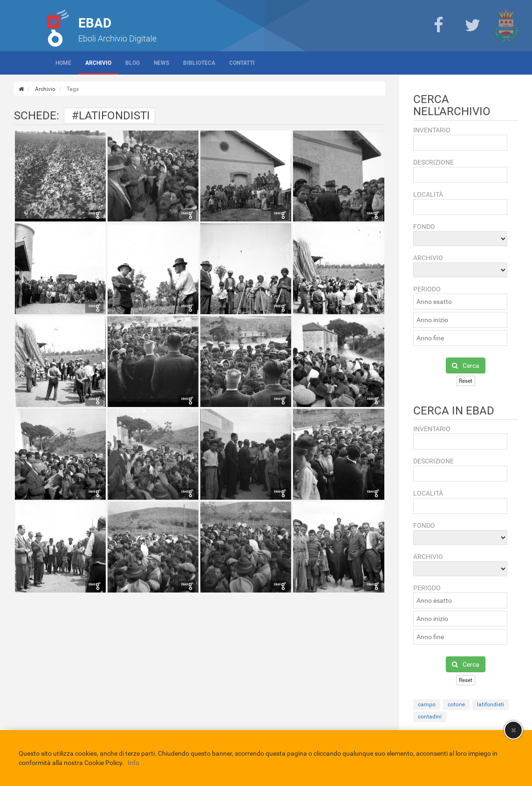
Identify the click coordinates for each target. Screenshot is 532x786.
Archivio (98, 63)
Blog (133, 63)
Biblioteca (199, 63)
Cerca (466, 365)
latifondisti (491, 704)
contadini (430, 717)
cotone (456, 704)
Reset (466, 381)
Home (63, 63)
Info (133, 763)
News (161, 63)
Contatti (242, 63)
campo (427, 704)
